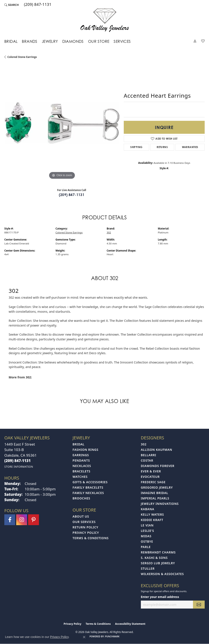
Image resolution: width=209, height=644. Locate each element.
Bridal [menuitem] (78, 444)
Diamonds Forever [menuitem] (158, 466)
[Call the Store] (18, 461)
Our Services (84, 522)
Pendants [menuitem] (81, 460)
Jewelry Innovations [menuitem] (160, 504)
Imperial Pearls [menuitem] (155, 498)
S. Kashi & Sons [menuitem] (154, 558)
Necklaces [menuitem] (82, 466)
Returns (162, 147)
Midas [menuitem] (146, 536)
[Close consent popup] (84, 637)
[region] (62, 123)
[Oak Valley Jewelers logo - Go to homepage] (105, 20)
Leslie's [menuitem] (147, 531)
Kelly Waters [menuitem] (152, 514)
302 (109, 232)
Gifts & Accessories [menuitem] (90, 482)
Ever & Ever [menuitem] (151, 471)
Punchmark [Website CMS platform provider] (112, 636)
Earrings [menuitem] (81, 455)
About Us (81, 516)
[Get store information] (19, 467)
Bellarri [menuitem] (149, 455)
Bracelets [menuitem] (81, 471)
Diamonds (73, 41)
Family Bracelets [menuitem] (88, 487)
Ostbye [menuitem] (147, 541)
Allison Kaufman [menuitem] (157, 450)
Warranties (190, 147)
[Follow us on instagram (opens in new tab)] (22, 520)
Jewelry (50, 41)
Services (122, 41)
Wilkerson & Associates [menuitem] (162, 574)
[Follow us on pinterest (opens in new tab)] (34, 520)
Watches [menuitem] (80, 477)
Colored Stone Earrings (22, 57)
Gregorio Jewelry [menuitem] (157, 487)
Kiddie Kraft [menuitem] (152, 520)
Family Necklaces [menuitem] (88, 493)
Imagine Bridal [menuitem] (155, 493)
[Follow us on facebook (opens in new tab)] (10, 520)
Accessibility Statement (130, 624)
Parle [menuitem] (146, 547)
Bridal (11, 41)
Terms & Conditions (91, 538)
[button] (12, 5)
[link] (37, 5)
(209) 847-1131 (72, 195)
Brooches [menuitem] (81, 498)
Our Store (99, 41)
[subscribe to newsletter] (199, 605)
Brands (30, 41)
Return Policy (85, 527)
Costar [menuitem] (147, 460)
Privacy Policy (86, 533)
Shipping (136, 147)
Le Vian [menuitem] (147, 525)
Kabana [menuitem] (148, 509)
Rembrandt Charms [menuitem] (158, 552)
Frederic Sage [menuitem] (153, 482)
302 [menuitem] (144, 444)
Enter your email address (160, 597)
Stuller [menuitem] (148, 568)
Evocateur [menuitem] (150, 477)
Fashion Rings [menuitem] (85, 450)
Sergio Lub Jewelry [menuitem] (158, 563)
